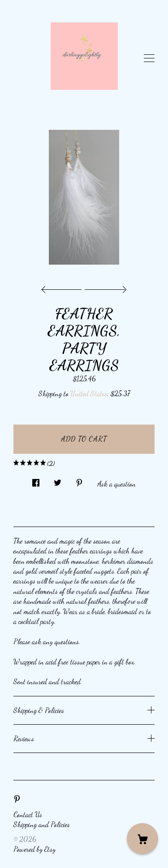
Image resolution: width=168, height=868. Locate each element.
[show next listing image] (104, 287)
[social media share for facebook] (36, 480)
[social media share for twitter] (58, 480)
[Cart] (142, 839)
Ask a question (116, 484)
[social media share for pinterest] (79, 480)
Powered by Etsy (34, 849)
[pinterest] (17, 799)
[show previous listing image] (64, 287)
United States (89, 393)
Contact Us (28, 814)
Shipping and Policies (42, 824)
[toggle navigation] (149, 58)
